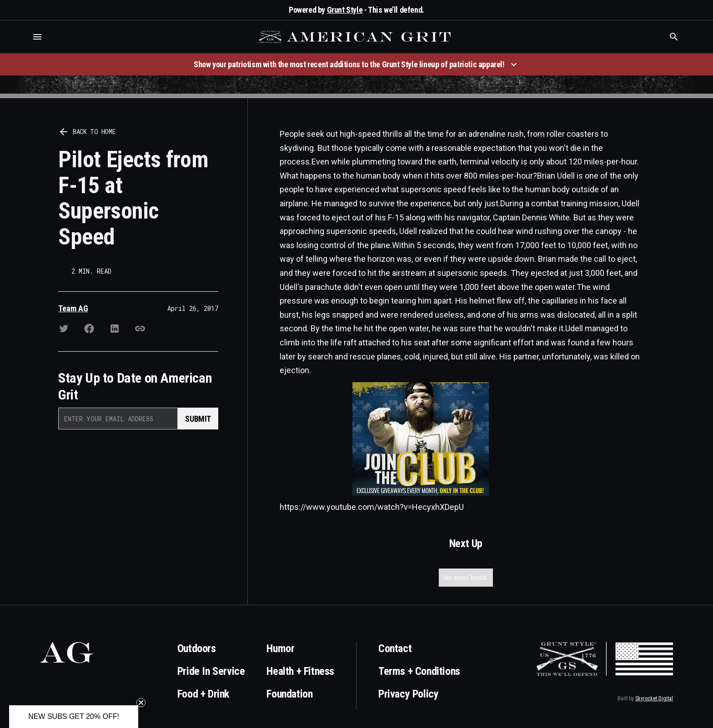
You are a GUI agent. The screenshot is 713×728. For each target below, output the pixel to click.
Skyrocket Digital (654, 698)
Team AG (73, 308)
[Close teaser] (141, 703)
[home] (356, 37)
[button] (37, 37)
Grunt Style (345, 10)
